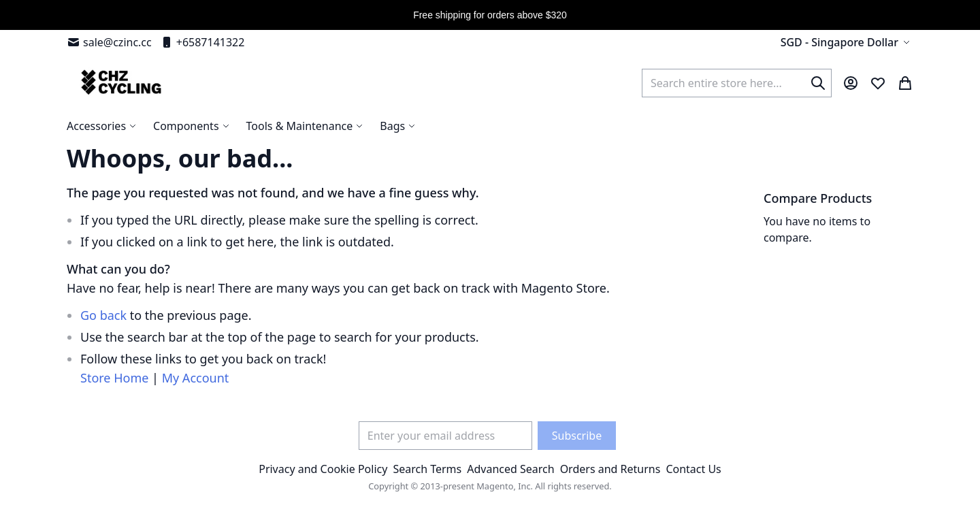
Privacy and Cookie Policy (323, 469)
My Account (196, 378)
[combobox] (737, 83)
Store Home (114, 378)
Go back (103, 315)
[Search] (818, 83)
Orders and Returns (610, 469)
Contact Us (693, 469)
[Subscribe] (577, 436)
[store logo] (119, 83)
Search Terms (427, 469)
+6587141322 (202, 42)
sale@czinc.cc (109, 42)
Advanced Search (510, 469)
